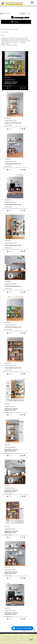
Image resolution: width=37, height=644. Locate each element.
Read (32, 640)
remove (22, 641)
